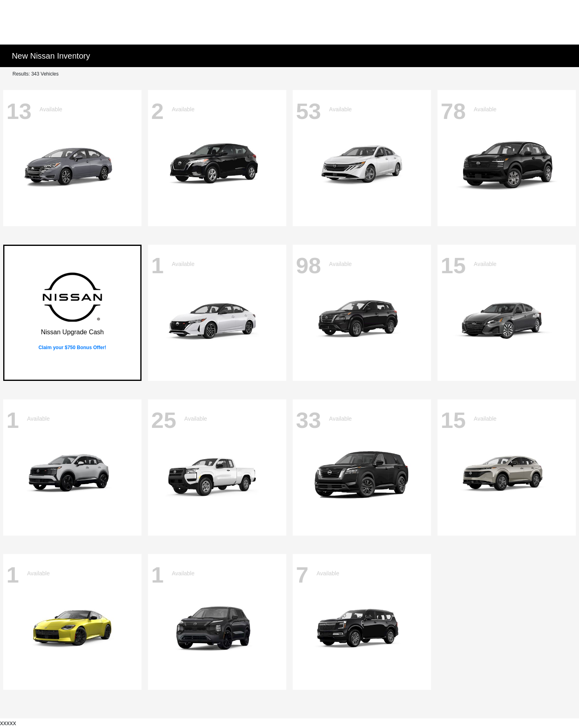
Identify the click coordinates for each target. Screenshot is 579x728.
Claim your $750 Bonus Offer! (73, 348)
